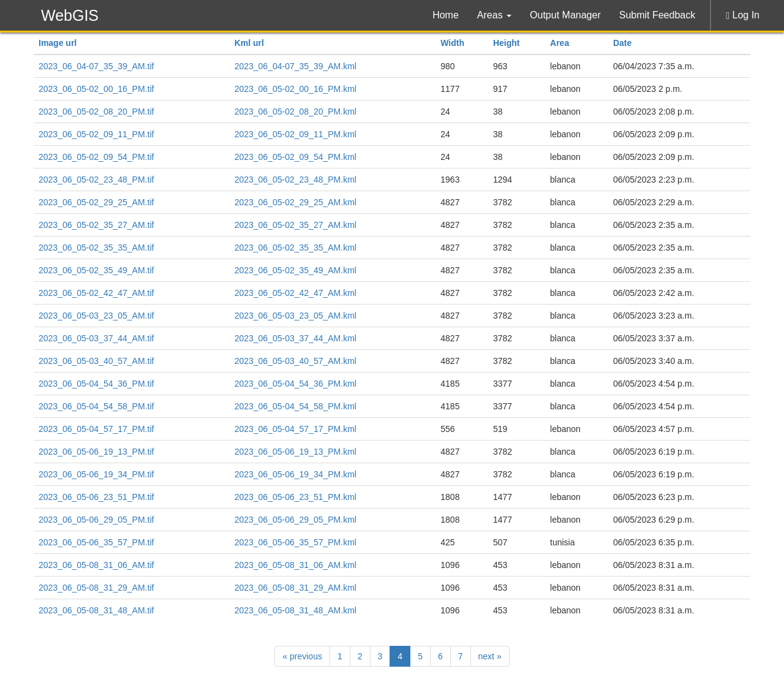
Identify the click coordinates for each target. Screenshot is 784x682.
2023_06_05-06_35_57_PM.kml (296, 542)
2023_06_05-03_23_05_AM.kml (296, 316)
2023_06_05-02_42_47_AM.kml (296, 293)
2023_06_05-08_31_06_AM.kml (296, 565)
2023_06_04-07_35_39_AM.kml (296, 66)
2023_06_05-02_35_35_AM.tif (96, 248)
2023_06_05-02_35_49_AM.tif (96, 270)
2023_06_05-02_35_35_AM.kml (296, 248)
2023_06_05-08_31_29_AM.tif (96, 588)
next (490, 656)
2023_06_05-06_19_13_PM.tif (96, 452)
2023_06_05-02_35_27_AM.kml (296, 225)
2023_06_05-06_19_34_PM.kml (296, 474)
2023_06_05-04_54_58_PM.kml (296, 406)
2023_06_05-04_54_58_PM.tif (96, 406)
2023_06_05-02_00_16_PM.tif (96, 89)
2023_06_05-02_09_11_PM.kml (296, 134)
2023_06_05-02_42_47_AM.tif (96, 293)
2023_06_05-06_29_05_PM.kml (296, 520)
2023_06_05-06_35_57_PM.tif (96, 542)
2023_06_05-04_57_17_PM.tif (96, 429)
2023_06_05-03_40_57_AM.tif (96, 361)
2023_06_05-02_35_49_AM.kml (296, 270)
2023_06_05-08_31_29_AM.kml (296, 588)
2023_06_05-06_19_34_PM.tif (96, 474)
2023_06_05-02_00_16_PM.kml (296, 89)
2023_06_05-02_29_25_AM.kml (296, 202)
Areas (494, 15)
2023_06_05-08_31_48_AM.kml (296, 610)
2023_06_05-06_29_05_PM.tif (96, 520)
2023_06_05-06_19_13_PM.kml (296, 452)
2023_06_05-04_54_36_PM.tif (96, 384)
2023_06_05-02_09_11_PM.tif (96, 134)
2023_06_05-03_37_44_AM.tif (96, 338)
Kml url (249, 43)
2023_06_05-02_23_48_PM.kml (296, 180)
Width (452, 43)
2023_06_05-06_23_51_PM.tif (96, 497)
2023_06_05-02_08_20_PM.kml (296, 112)
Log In (743, 15)
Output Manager (565, 15)
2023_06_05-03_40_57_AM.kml (296, 361)
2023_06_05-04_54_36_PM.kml (296, 384)
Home (446, 15)
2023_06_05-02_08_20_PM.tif (96, 112)
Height (507, 43)
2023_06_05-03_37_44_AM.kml (296, 338)
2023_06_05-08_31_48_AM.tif (96, 610)
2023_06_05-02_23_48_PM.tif (96, 180)
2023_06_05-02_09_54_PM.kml (296, 157)
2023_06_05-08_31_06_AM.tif (96, 565)
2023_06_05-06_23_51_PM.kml (296, 497)
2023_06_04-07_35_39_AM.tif (96, 66)
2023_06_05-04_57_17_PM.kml (296, 429)
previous (302, 656)
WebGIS (70, 15)
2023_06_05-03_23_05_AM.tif (96, 316)
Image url (58, 43)
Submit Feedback (658, 15)
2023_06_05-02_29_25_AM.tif (96, 202)
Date (622, 43)
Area (560, 43)
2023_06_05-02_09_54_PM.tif (96, 157)
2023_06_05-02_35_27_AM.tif (96, 225)
